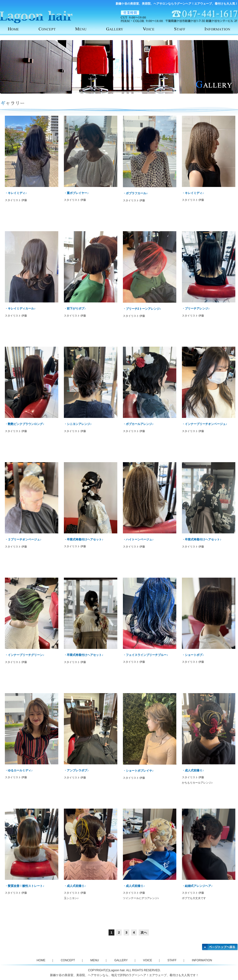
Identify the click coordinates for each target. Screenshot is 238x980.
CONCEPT (51, 29)
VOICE (153, 29)
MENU (85, 29)
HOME (17, 29)
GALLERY (119, 29)
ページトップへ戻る (220, 947)
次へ (144, 932)
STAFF (187, 29)
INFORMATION (221, 29)
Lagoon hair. (118, 970)
